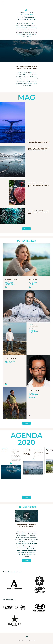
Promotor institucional (12, 572)
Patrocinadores (9, 600)
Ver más (26, 229)
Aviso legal (21, 641)
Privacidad (32, 641)
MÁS (6, 287)
